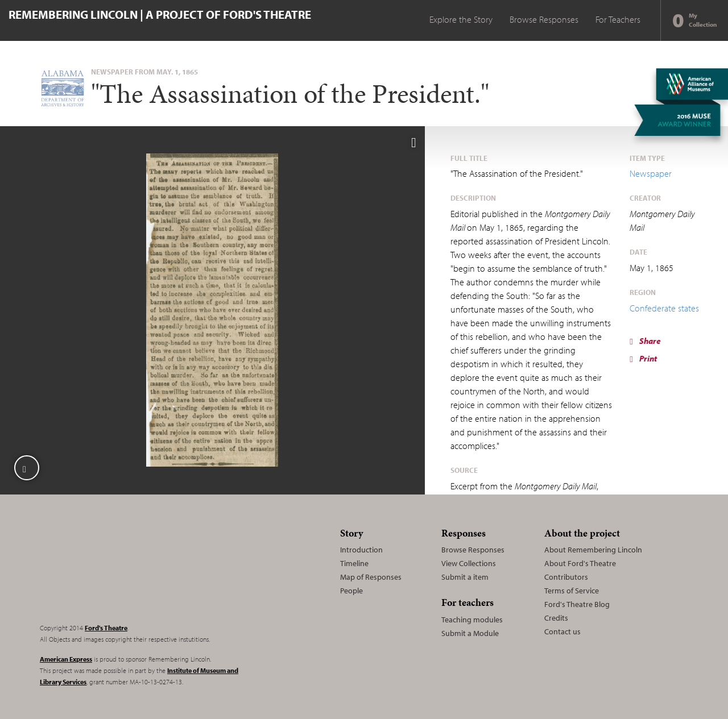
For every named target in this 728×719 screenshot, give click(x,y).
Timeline (354, 563)
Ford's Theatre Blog (577, 604)
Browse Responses (544, 19)
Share (645, 341)
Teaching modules (472, 620)
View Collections (469, 563)
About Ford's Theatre (580, 563)
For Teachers (618, 19)
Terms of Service (572, 591)
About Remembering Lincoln (593, 550)
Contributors (566, 577)
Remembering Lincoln (111, 568)
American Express (66, 659)
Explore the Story (461, 19)
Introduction (361, 550)
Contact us (562, 631)
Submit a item (465, 577)
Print (643, 358)
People (351, 591)
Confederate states (664, 308)
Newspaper (651, 173)
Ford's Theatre (106, 628)
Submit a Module (470, 633)
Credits (556, 618)
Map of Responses (371, 577)
